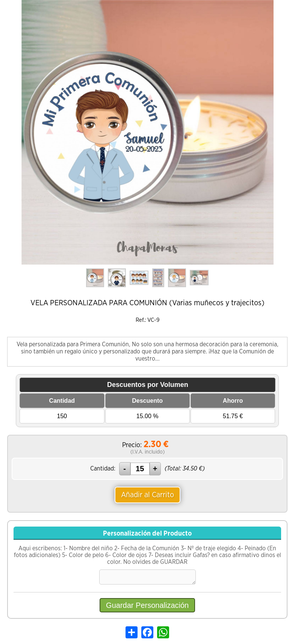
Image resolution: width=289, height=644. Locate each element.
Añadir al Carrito (148, 495)
